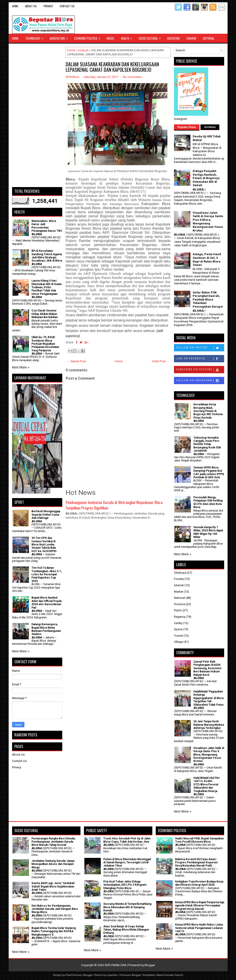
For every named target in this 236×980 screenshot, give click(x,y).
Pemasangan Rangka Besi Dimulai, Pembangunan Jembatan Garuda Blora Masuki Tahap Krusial (53, 842)
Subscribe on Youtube (200, 370)
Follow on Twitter (200, 348)
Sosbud (83, 50)
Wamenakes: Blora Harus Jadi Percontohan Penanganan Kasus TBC (47, 226)
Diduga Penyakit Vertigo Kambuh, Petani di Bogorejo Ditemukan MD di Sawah (206, 178)
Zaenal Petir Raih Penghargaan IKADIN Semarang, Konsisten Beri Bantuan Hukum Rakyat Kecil (207, 668)
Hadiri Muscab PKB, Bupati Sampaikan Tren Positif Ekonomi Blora (199, 840)
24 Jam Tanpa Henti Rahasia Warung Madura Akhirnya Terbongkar (209, 725)
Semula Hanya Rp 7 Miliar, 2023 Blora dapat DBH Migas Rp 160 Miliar (208, 532)
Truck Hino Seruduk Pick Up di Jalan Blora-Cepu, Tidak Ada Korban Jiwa (127, 840)
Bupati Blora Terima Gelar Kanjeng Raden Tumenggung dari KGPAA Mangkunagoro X (54, 931)
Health (128, 37)
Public (178, 610)
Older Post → (161, 361)
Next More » (21, 367)
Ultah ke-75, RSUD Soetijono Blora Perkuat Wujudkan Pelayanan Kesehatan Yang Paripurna (45, 344)
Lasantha (112, 975)
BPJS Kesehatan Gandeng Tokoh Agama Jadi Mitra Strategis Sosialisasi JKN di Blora (47, 256)
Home (15, 6)
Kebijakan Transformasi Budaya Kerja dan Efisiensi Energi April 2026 (199, 883)
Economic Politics (89, 37)
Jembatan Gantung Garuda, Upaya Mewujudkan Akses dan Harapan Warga (53, 864)
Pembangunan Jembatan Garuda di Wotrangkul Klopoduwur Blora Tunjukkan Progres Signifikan (114, 505)
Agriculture (60, 37)
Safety (178, 623)
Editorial (209, 38)
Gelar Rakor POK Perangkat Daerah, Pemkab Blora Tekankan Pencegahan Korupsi (208, 300)
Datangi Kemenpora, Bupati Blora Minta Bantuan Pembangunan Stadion (46, 629)
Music (110, 38)
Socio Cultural (151, 37)
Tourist (178, 636)
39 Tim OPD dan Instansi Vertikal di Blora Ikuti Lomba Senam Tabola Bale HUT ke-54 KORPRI (44, 545)
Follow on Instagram (200, 381)
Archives (210, 127)
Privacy (48, 6)
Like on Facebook (200, 359)
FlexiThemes (74, 975)
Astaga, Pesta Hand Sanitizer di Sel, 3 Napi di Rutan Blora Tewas (207, 260)
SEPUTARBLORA (115, 965)
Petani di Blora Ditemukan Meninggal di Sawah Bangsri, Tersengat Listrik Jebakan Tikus (127, 863)
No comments (132, 77)
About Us (31, 6)
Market (179, 592)
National (179, 598)
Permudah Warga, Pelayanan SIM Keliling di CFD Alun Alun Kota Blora (208, 502)
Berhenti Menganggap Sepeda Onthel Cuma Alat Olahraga (46, 515)
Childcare (180, 573)
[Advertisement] (37, 115)
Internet (179, 585)
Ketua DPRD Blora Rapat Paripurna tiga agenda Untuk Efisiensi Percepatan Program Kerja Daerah (200, 906)
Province (180, 604)
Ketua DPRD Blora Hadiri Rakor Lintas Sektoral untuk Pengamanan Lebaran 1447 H (199, 928)
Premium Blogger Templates (137, 975)
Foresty (179, 579)
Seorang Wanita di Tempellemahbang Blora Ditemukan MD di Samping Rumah (127, 907)
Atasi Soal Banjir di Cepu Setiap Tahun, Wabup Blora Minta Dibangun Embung (126, 930)
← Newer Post (76, 361)
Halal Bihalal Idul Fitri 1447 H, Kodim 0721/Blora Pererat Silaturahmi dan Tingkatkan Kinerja (206, 785)
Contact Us (67, 6)
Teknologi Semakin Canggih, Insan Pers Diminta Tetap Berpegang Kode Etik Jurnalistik (207, 444)
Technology (36, 37)
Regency (180, 617)
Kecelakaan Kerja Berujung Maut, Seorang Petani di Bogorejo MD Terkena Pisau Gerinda (208, 411)
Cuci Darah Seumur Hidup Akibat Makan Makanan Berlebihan (45, 314)
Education (173, 38)
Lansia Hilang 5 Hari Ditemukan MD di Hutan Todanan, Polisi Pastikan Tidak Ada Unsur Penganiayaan (47, 287)
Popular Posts (187, 127)
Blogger (150, 965)
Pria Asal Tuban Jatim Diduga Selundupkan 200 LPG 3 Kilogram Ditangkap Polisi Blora (125, 885)
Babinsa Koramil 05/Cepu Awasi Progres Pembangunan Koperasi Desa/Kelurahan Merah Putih (196, 863)
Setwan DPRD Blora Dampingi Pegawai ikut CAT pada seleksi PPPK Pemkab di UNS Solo (209, 472)
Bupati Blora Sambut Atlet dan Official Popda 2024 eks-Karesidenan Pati (47, 603)
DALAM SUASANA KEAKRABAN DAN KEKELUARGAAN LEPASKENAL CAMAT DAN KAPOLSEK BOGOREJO (112, 67)
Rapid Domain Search (170, 975)
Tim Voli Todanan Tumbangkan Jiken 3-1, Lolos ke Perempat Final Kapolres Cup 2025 (47, 574)
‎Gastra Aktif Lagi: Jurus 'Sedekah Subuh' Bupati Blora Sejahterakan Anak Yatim (53, 886)
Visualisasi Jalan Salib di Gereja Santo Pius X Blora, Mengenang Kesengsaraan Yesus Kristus (208, 222)
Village (178, 642)
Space (178, 629)
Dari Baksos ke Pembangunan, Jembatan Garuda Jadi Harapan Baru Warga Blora (55, 909)
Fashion (191, 38)
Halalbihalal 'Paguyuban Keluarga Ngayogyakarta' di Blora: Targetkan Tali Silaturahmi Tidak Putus (209, 698)
